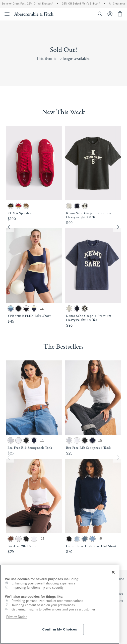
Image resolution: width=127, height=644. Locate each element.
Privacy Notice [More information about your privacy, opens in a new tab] (17, 617)
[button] (63, 227)
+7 (42, 308)
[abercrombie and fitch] (34, 14)
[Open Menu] (6, 14)
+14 (42, 539)
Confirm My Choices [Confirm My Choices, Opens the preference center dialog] (60, 629)
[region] (60, 604)
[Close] (113, 572)
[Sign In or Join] (112, 14)
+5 (42, 440)
